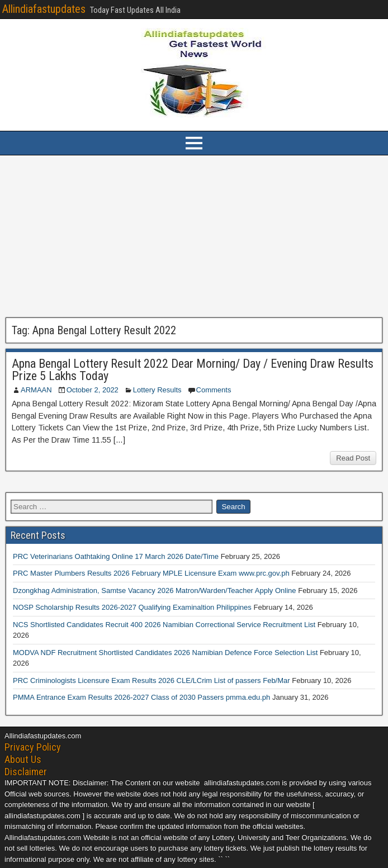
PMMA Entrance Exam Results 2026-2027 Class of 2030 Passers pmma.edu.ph (141, 697)
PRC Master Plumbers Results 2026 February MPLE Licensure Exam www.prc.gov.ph (151, 573)
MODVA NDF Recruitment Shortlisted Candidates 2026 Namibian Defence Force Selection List (165, 653)
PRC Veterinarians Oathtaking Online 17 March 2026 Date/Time (116, 556)
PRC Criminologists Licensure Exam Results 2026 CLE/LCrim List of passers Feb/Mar (152, 680)
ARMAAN (36, 390)
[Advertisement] (194, 236)
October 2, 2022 (93, 390)
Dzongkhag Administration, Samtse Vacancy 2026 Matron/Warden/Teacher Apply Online (155, 590)
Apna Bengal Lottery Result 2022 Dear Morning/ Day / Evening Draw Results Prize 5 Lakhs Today (193, 370)
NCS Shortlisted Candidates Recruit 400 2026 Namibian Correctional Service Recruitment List (164, 625)
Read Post (353, 458)
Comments (214, 390)
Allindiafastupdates (44, 9)
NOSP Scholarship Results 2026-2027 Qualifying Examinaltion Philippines (132, 607)
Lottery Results (157, 390)
